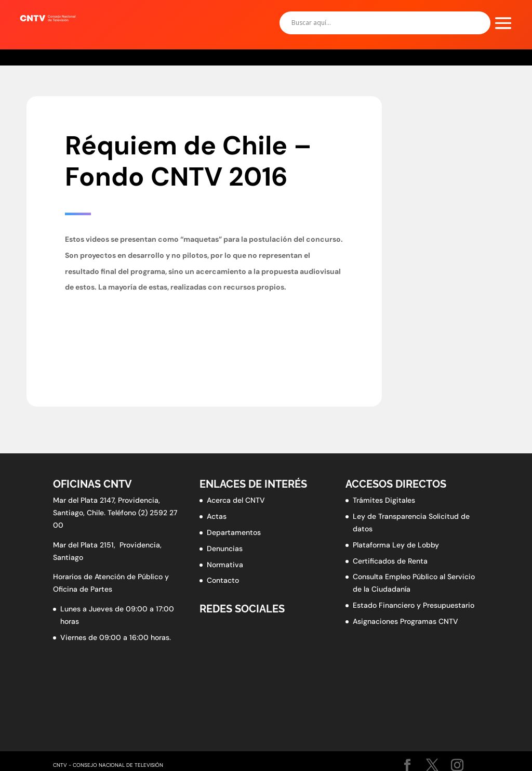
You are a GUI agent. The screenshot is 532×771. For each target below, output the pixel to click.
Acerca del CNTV (236, 500)
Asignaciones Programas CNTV (405, 621)
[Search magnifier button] (479, 23)
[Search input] (380, 23)
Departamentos (234, 532)
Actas (217, 516)
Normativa (225, 565)
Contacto (223, 580)
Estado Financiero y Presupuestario (414, 605)
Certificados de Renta (390, 561)
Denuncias (225, 548)
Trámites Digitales (384, 500)
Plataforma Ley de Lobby (396, 545)
